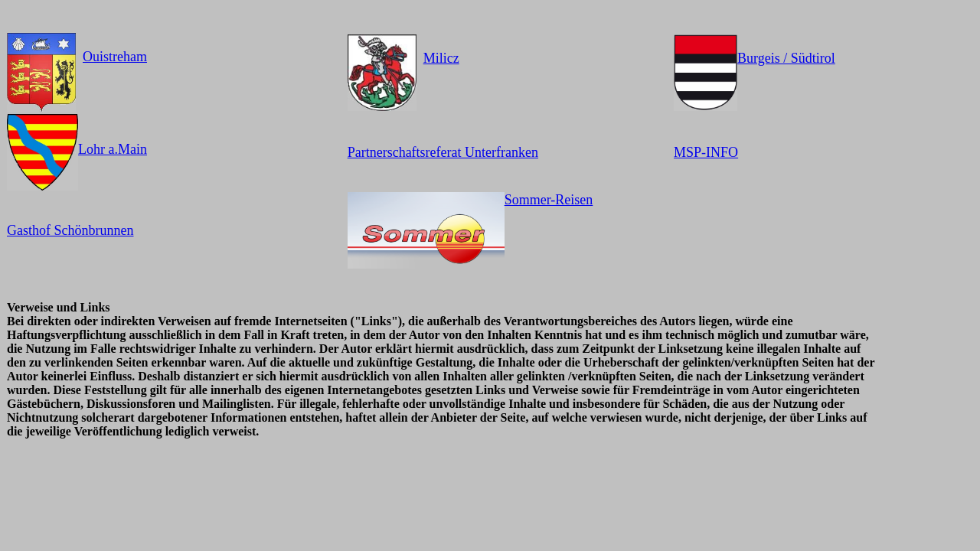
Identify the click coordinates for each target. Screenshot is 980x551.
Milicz (441, 58)
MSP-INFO (706, 152)
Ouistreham (115, 57)
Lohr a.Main (113, 149)
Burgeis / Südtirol (786, 58)
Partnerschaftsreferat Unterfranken (443, 152)
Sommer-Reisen (549, 200)
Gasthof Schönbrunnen (70, 230)
